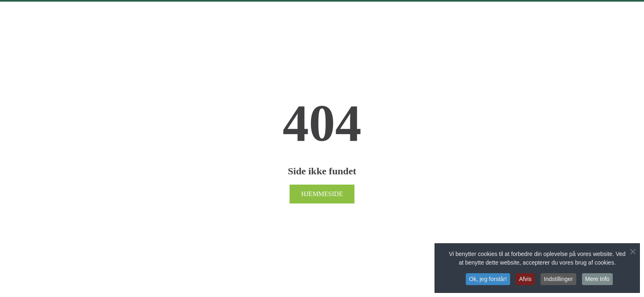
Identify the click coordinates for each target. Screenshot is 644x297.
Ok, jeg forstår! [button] (488, 279)
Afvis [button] (525, 279)
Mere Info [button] (597, 279)
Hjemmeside (322, 194)
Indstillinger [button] (558, 279)
